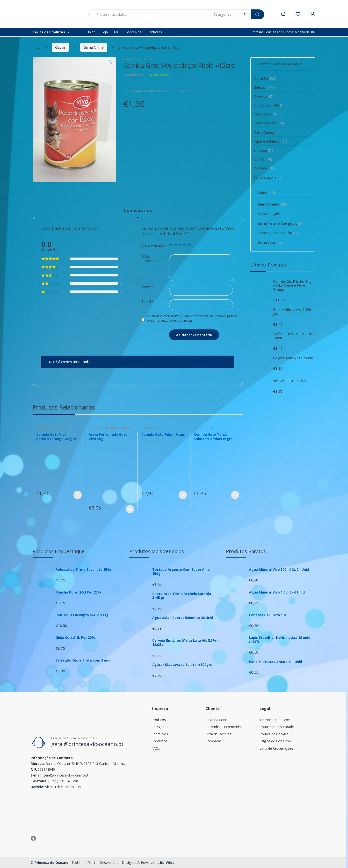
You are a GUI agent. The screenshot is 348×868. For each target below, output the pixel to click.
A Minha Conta (217, 720)
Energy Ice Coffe (269, 105)
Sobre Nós (134, 32)
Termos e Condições (275, 720)
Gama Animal (94, 47)
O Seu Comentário (151, 259)
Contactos (155, 32)
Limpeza (114, 428)
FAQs (156, 748)
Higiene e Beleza (270, 141)
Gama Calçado (271, 214)
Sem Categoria (267, 177)
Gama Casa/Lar (269, 123)
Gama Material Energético (280, 223)
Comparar (186, 91)
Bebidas (264, 87)
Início (92, 32)
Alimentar (265, 78)
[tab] (138, 213)
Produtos (159, 720)
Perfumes (264, 168)
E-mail (148, 302)
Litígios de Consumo (275, 741)
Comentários (138, 211)
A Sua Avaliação (154, 245)
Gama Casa (266, 114)
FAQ (117, 32)
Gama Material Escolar (278, 233)
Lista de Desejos (218, 734)
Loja (105, 32)
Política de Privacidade (277, 727)
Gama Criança (268, 132)
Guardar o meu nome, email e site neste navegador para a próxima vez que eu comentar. (192, 318)
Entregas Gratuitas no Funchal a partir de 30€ (283, 32)
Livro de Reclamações (276, 748)
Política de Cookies (274, 734)
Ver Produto (77, 495)
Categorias (160, 727)
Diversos (264, 96)
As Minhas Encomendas (224, 727)
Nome (148, 287)
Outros (60, 47)
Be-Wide (167, 863)
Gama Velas (270, 242)
